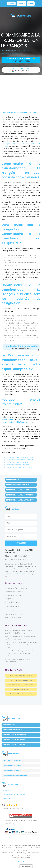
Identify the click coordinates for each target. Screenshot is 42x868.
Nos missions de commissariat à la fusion (18, 462)
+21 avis (21, 70)
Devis (31, 4)
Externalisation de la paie (14, 614)
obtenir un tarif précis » (21, 61)
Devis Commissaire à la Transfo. (20, 500)
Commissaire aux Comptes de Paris (17, 574)
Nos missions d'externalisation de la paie (18, 467)
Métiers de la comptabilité (15, 618)
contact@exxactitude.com (18, 559)
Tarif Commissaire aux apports (21, 680)
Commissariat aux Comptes (15, 595)
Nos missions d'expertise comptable (16, 465)
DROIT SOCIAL (10, 611)
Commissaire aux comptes (12, 765)
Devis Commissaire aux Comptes (20, 490)
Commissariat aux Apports (14, 592)
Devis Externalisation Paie (18, 485)
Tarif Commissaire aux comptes (21, 676)
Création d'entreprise (12, 602)
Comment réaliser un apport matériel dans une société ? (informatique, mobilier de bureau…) (20, 653)
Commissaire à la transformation (15, 776)
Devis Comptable (13, 480)
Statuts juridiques (13, 606)
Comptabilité (10, 599)
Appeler (22, 4)
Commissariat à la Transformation (17, 588)
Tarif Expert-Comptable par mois (21, 694)
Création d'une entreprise (12, 760)
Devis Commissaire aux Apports (20, 495)
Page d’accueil (7, 420)
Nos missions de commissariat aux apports (19, 460)
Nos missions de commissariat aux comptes (19, 457)
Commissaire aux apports (12, 771)
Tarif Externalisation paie (21, 689)
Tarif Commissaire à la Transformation (21, 685)
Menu (11, 3)
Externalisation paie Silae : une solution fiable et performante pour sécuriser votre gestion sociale (21, 645)
